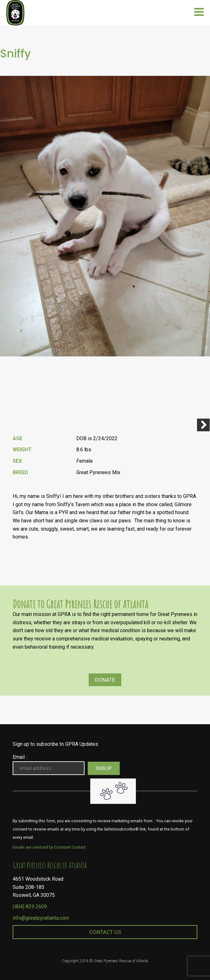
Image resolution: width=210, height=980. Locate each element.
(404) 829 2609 (30, 907)
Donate (105, 680)
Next (203, 425)
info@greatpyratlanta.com (41, 918)
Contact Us (105, 932)
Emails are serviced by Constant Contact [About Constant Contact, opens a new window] (49, 847)
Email (20, 757)
